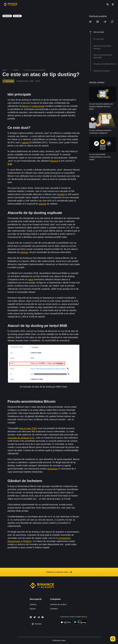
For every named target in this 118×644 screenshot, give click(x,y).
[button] (113, 4)
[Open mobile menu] (113, 4)
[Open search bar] (107, 4)
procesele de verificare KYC (21, 438)
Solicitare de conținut (58, 604)
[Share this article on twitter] (90, 22)
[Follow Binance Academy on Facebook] (31, 617)
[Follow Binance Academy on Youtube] (43, 617)
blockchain (52, 469)
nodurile (42, 204)
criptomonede (38, 106)
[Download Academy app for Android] (80, 622)
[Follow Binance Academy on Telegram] (39, 617)
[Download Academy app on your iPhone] (66, 622)
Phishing (27, 541)
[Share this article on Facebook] (98, 22)
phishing (24, 252)
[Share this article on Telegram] (105, 22)
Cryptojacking (64, 538)
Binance (54, 161)
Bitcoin (25, 106)
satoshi (26, 142)
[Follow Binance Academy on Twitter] (35, 617)
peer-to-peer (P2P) (28, 428)
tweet (31, 279)
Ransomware (14, 541)
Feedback (54, 609)
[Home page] (10, 4)
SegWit (61, 194)
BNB (10, 164)
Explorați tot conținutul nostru (59, 572)
